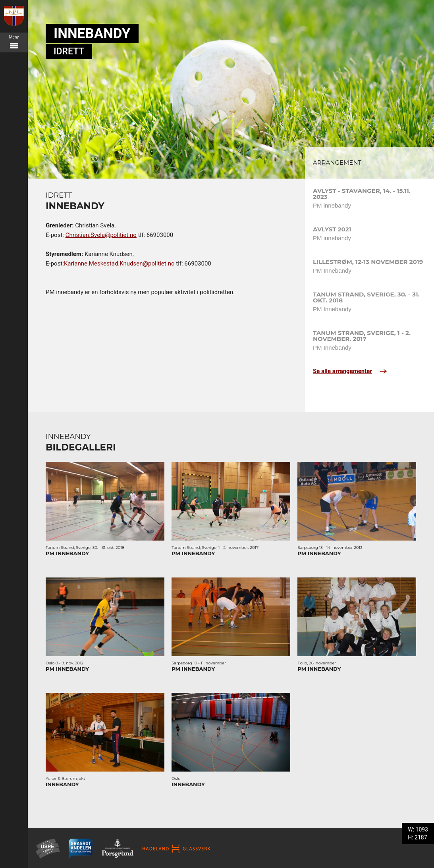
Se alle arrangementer (350, 371)
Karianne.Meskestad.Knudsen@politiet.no (119, 264)
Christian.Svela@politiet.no (101, 235)
